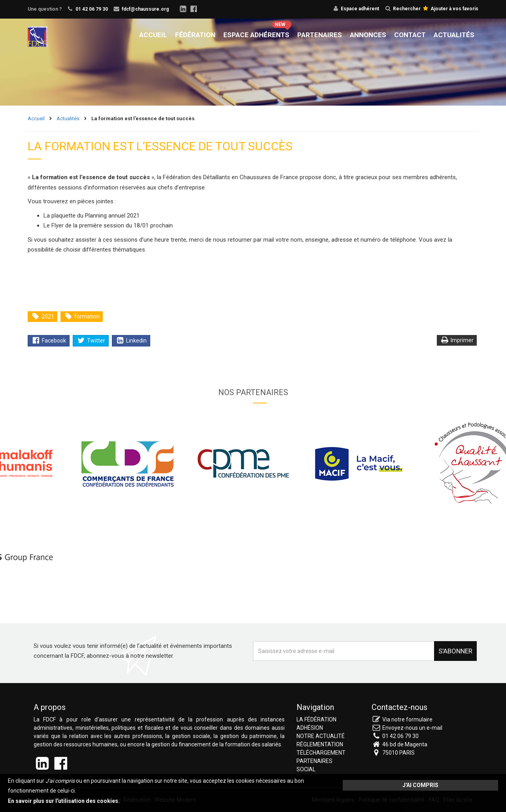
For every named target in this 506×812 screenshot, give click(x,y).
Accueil (153, 35)
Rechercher (403, 9)
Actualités (454, 35)
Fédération (195, 35)
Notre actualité (321, 736)
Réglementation (320, 744)
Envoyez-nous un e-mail (412, 728)
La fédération (316, 719)
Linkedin (131, 341)
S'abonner (455, 651)
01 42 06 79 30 (92, 9)
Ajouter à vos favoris (450, 9)
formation (82, 316)
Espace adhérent (360, 9)
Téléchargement (321, 753)
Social (306, 769)
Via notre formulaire (407, 719)
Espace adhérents (256, 35)
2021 (43, 316)
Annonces (368, 35)
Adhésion (310, 728)
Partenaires (320, 35)
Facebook (49, 341)
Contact (410, 35)
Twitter (91, 341)
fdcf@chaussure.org (145, 9)
